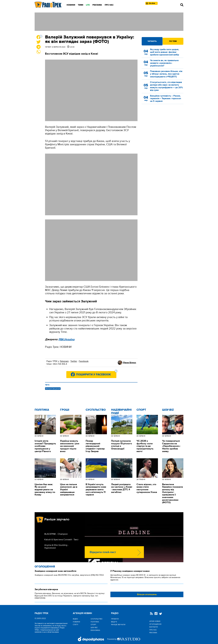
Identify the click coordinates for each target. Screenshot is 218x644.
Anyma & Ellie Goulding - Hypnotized (56, 547)
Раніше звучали (118, 625)
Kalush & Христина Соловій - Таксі (61, 540)
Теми (80, 5)
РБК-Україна (67, 339)
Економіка (95, 630)
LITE (88, 5)
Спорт (141, 410)
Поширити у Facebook (96, 374)
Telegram (64, 361)
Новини (71, 5)
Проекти (115, 619)
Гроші (65, 410)
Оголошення (45, 567)
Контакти (153, 627)
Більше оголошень (147, 594)
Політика (42, 410)
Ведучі (114, 622)
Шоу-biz (168, 410)
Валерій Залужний (53, 389)
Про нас (109, 5)
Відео (75, 619)
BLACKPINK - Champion (56, 534)
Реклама (97, 5)
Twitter (74, 361)
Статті (75, 625)
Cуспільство (96, 410)
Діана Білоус (130, 363)
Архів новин (155, 621)
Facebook (84, 361)
